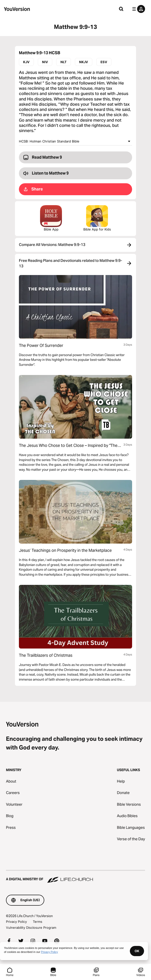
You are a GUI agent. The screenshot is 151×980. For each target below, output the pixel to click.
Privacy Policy (16, 922)
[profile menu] (138, 9)
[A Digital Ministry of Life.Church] (75, 877)
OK (137, 951)
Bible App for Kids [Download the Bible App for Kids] (97, 218)
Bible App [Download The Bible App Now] (51, 218)
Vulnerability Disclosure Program (31, 928)
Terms (38, 922)
